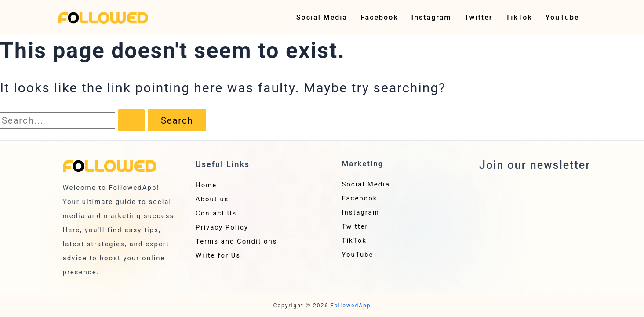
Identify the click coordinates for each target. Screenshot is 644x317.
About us (212, 199)
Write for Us (218, 255)
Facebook (379, 17)
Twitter (478, 17)
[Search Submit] (131, 120)
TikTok (519, 17)
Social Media (322, 17)
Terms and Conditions (236, 241)
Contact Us (216, 213)
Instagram (431, 17)
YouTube (562, 17)
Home (206, 185)
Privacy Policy (222, 227)
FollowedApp (351, 306)
